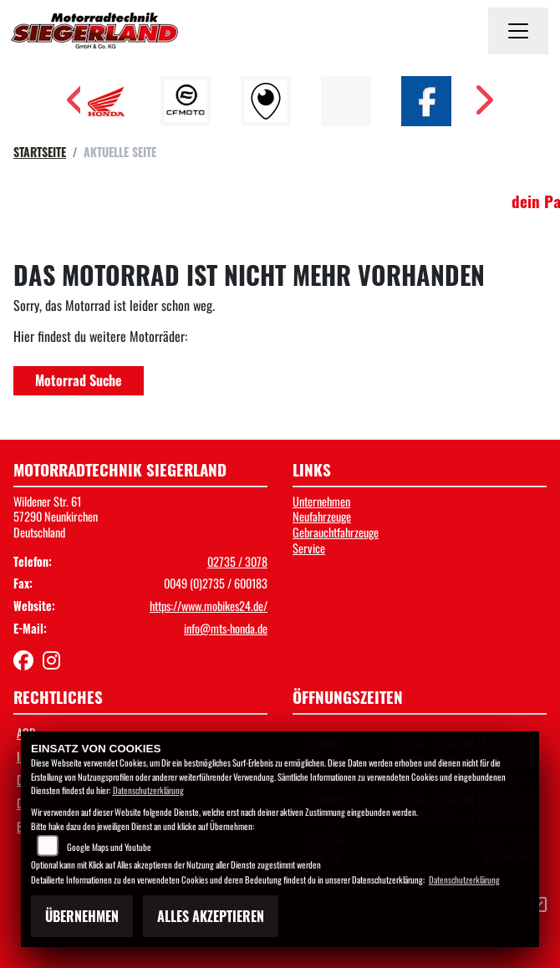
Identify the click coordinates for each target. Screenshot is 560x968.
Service (309, 548)
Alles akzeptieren (211, 916)
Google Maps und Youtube (109, 847)
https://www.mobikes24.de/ (209, 606)
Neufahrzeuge (322, 516)
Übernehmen (82, 916)
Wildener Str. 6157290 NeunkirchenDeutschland (56, 517)
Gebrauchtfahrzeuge (336, 532)
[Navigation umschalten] (518, 31)
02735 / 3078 (237, 561)
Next (483, 105)
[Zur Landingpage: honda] (105, 101)
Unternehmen (321, 501)
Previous (77, 105)
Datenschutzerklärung (148, 790)
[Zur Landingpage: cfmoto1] (186, 101)
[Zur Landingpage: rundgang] (266, 101)
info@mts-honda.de (226, 628)
